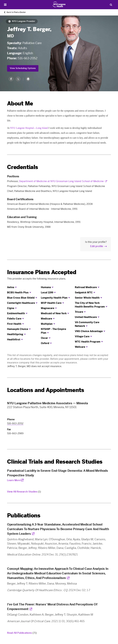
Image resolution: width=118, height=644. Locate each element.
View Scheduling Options (23, 68)
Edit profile (97, 246)
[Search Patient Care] (111, 5)
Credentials (23, 167)
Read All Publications (22, 633)
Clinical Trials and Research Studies (55, 462)
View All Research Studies (24, 492)
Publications (24, 515)
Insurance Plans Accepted (42, 272)
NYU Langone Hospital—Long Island (29, 128)
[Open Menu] (5, 5)
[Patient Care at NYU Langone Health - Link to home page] (59, 4)
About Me (20, 103)
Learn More (14, 480)
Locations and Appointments (46, 390)
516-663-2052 (28, 58)
